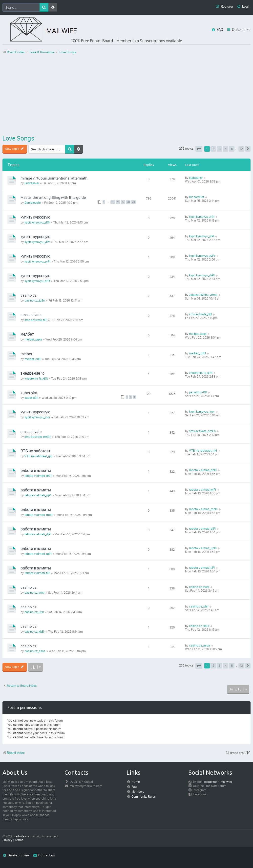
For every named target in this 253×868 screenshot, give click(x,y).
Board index (14, 753)
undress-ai (32, 183)
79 (133, 202)
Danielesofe (33, 203)
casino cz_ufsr (34, 612)
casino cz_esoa (35, 651)
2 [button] (213, 149)
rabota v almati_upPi (38, 554)
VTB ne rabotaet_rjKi (38, 456)
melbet (26, 354)
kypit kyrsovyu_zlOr (37, 222)
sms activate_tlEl (36, 320)
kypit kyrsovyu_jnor (37, 417)
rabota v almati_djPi (38, 534)
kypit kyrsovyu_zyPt (37, 261)
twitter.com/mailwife (218, 782)
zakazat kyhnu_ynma (203, 295)
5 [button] (232, 149)
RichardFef (197, 197)
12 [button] (241, 149)
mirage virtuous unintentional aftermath (54, 178)
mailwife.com (22, 836)
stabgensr (196, 178)
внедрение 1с (32, 373)
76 (118, 202)
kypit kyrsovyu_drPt (37, 281)
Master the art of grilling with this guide (53, 197)
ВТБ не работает (35, 451)
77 (123, 202)
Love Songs (18, 138)
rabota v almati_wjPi (38, 495)
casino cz (28, 295)
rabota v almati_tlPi (37, 573)
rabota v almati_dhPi (38, 476)
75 (113, 202)
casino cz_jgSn (35, 300)
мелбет (27, 334)
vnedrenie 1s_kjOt (36, 378)
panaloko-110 (198, 392)
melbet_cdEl (33, 359)
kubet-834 (31, 398)
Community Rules (144, 797)
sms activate (31, 315)
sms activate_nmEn (38, 437)
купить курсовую (35, 217)
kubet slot (29, 393)
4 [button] (226, 149)
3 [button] (220, 149)
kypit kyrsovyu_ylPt (37, 242)
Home (136, 782)
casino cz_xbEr (35, 632)
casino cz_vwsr (35, 593)
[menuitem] (244, 7)
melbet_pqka (33, 339)
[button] (199, 149)
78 (128, 202)
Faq (134, 787)
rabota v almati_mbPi (39, 515)
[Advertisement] (126, 95)
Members (138, 792)
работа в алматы (36, 471)
